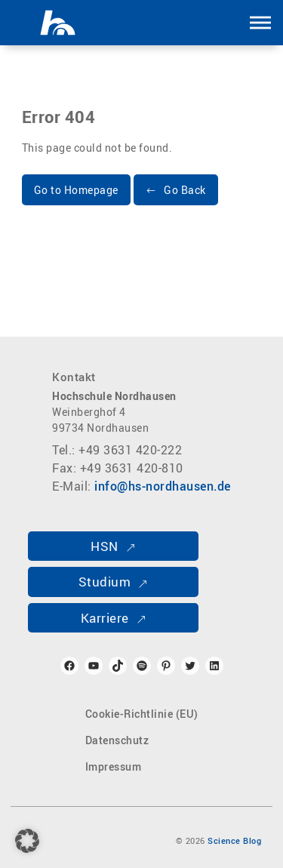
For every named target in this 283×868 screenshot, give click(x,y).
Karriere (105, 618)
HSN (105, 546)
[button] (260, 23)
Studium (105, 582)
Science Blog (234, 840)
